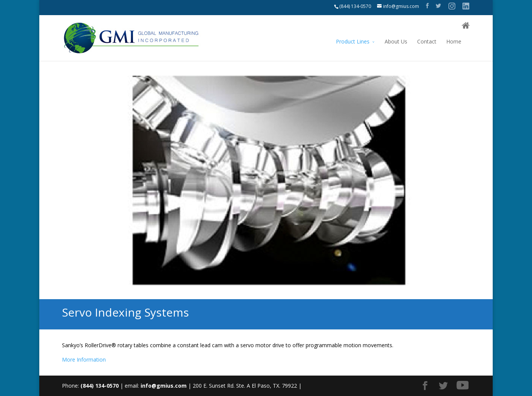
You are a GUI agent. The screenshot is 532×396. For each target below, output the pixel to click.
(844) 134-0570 (355, 6)
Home (454, 41)
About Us (396, 41)
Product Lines (353, 41)
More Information (84, 360)
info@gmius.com (164, 386)
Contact (427, 41)
